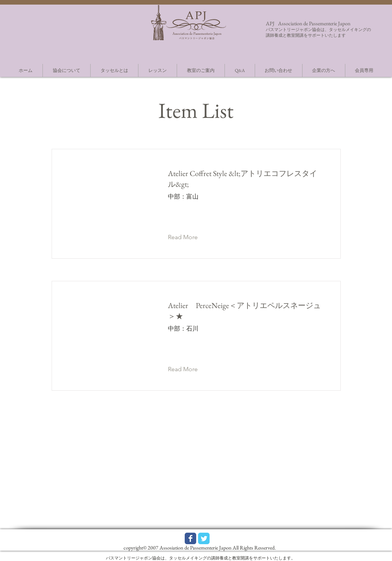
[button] (189, 237)
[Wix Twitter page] (204, 538)
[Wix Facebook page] (190, 538)
